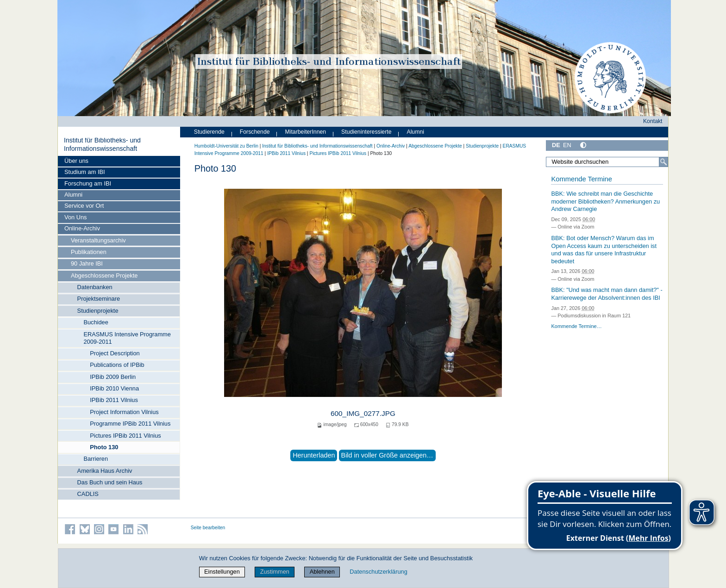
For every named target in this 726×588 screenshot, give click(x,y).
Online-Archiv (82, 228)
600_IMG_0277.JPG (363, 413)
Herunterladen (314, 455)
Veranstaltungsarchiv (98, 240)
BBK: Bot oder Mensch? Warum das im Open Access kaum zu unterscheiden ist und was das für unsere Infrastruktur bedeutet (604, 250)
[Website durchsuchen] (607, 162)
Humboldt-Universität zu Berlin (226, 146)
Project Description (115, 353)
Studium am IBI (84, 172)
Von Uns (75, 217)
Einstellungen (222, 572)
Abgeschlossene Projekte (104, 275)
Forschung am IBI (88, 183)
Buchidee (96, 322)
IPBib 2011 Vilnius (114, 400)
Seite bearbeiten (208, 528)
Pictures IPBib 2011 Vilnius (125, 436)
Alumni (73, 195)
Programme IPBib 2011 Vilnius (130, 424)
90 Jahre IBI (87, 263)
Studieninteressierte (366, 132)
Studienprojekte (98, 311)
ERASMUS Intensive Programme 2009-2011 (127, 338)
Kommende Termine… (576, 326)
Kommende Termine (581, 179)
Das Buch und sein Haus (110, 482)
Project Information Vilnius (124, 412)
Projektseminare (99, 299)
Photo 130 (104, 447)
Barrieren (96, 459)
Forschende (255, 132)
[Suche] (663, 162)
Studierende (209, 132)
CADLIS (88, 494)
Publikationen (89, 252)
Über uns (76, 161)
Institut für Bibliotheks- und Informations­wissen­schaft (102, 144)
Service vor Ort (84, 206)
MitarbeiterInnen (306, 132)
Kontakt (653, 121)
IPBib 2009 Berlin (113, 377)
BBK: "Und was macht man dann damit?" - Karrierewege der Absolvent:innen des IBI (607, 294)
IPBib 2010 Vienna (114, 388)
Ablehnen (322, 572)
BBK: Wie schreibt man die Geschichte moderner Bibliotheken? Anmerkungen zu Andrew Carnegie (605, 201)
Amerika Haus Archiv (105, 471)
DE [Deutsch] (556, 145)
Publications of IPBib (117, 365)
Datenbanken (95, 287)
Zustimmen (275, 572)
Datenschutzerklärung (378, 572)
